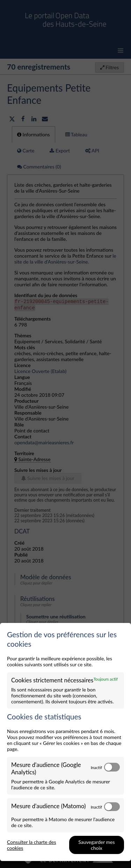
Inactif (96, 767)
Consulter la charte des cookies (32, 845)
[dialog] (65, 742)
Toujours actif (106, 679)
